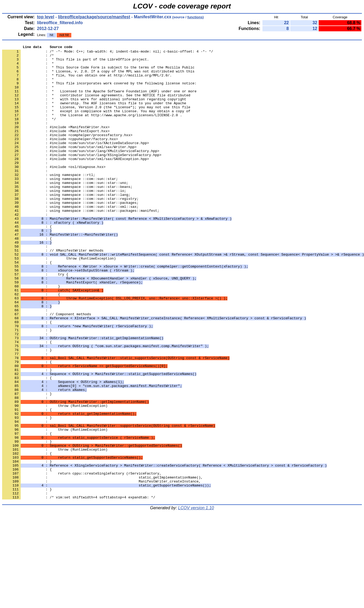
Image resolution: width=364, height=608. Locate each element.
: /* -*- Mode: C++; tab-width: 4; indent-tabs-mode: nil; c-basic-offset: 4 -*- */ (108, 53)
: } (27, 387)
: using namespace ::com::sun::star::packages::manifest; (81, 244)
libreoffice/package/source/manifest (94, 17)
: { (27, 263)
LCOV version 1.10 (196, 599)
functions (195, 17)
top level (46, 17)
